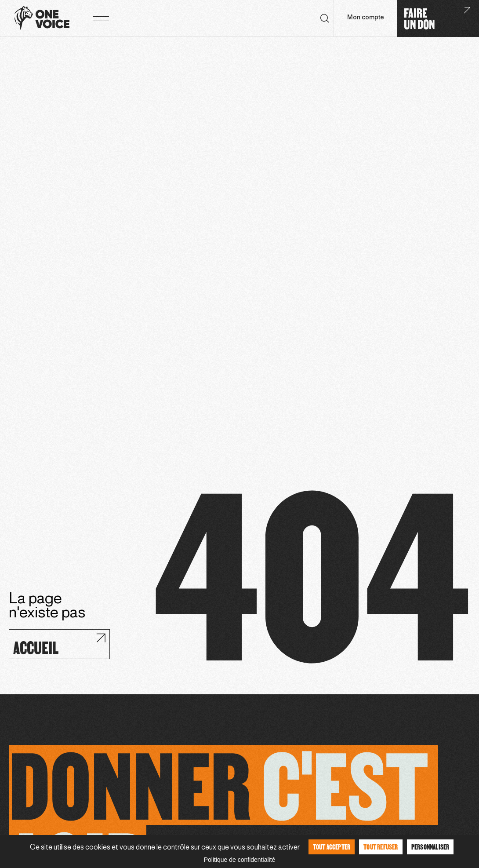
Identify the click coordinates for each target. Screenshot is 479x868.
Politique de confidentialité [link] (240, 860)
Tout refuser (381, 847)
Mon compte (366, 18)
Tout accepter (332, 847)
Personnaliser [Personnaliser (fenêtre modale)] (430, 847)
